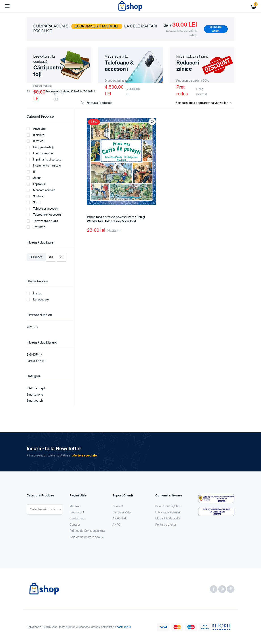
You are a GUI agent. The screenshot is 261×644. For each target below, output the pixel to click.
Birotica (35, 141)
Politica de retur (166, 525)
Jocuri (34, 178)
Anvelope (36, 129)
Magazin (75, 506)
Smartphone (35, 395)
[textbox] (45, 509)
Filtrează (36, 257)
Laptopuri (36, 184)
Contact (75, 525)
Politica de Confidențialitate (87, 531)
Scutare (35, 196)
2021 (30, 327)
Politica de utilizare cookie (87, 537)
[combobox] (45, 509)
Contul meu (77, 519)
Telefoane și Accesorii (44, 215)
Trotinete (36, 227)
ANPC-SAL (120, 519)
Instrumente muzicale (44, 166)
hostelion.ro (124, 627)
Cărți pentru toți (40, 147)
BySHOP (32, 355)
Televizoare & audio (42, 221)
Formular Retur (122, 513)
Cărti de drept (36, 389)
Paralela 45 (34, 361)
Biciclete (35, 135)
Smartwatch (35, 401)
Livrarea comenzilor (168, 513)
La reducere (38, 300)
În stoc (34, 294)
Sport (34, 202)
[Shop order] (205, 103)
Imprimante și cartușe (44, 160)
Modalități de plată (168, 519)
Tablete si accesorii (42, 209)
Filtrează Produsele (96, 103)
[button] (152, 122)
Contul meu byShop (168, 506)
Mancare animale (41, 190)
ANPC (116, 525)
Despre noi (77, 513)
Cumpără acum (216, 29)
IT (31, 172)
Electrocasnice (40, 153)
